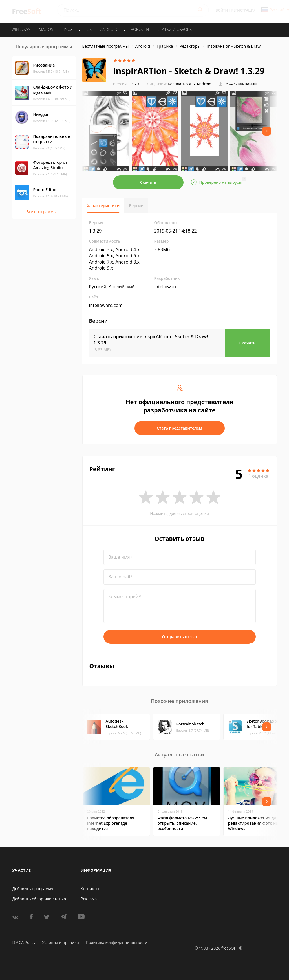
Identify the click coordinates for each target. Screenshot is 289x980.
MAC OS (46, 29)
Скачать (148, 182)
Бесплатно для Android (190, 84)
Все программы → (44, 212)
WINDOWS (21, 29)
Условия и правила (60, 942)
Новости (140, 29)
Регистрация (244, 10)
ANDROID (109, 29)
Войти (222, 10)
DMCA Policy (24, 942)
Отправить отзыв (180, 637)
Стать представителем (179, 428)
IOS (89, 29)
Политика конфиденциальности (117, 942)
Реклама (89, 899)
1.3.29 (126, 84)
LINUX (67, 29)
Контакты (90, 889)
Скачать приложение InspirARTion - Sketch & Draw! (151, 340)
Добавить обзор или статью (39, 899)
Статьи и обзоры (175, 29)
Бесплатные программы (106, 46)
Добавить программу (33, 889)
